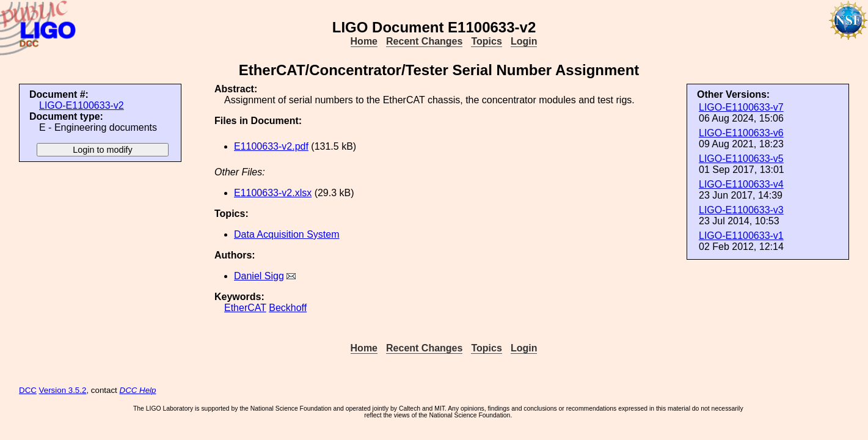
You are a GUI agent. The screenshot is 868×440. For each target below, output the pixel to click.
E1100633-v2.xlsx (273, 193)
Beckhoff (288, 308)
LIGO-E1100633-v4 (741, 184)
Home (364, 41)
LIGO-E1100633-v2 (82, 105)
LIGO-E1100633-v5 (741, 159)
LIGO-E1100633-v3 (741, 210)
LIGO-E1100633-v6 (741, 133)
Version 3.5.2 (63, 390)
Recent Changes (424, 41)
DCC (28, 390)
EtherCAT (245, 308)
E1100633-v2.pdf (271, 146)
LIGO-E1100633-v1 (741, 236)
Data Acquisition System (287, 234)
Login (524, 41)
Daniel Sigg (259, 276)
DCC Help (138, 390)
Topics (486, 41)
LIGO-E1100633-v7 (741, 107)
